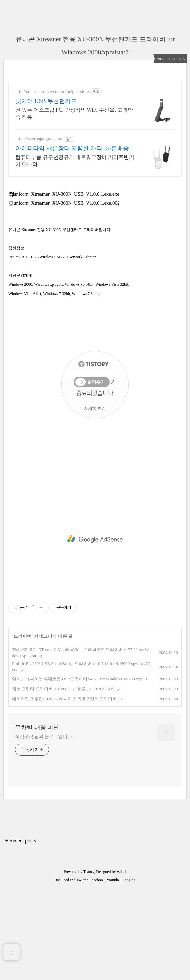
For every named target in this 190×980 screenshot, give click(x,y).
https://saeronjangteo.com (39, 139)
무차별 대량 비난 (37, 819)
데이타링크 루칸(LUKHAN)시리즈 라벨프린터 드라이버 (64, 790)
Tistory (89, 963)
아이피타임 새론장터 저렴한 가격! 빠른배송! (73, 148)
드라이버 (23, 728)
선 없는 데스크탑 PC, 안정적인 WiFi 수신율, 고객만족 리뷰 (74, 113)
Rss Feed (62, 971)
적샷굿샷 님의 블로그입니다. (44, 828)
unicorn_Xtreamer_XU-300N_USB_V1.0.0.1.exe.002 (64, 294)
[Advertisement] (95, 229)
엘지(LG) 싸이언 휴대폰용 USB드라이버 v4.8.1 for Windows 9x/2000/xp (77, 770)
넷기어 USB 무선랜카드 (46, 101)
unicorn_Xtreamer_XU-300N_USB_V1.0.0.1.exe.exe (64, 285)
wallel (122, 963)
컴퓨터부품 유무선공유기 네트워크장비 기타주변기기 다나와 (75, 161)
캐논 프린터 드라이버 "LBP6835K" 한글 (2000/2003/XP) (63, 780)
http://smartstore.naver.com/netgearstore (52, 92)
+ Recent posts (21, 932)
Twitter (82, 971)
